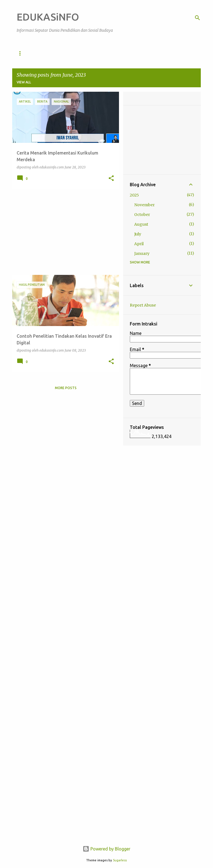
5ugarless (120, 860)
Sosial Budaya (86, 53)
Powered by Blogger (106, 849)
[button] (111, 178)
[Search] (197, 18)
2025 (134, 195)
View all (24, 82)
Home (22, 53)
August (141, 224)
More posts (66, 388)
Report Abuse (143, 305)
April (139, 244)
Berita (145, 53)
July (138, 234)
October (142, 215)
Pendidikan (50, 53)
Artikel (119, 53)
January (142, 253)
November (144, 205)
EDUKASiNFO (48, 17)
